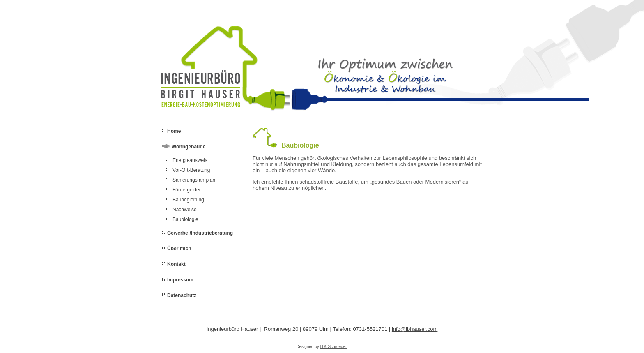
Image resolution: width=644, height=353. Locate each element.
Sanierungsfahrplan (194, 180)
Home (174, 131)
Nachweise (185, 210)
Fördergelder (187, 190)
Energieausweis (190, 160)
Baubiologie (185, 219)
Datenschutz (182, 295)
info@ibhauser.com (415, 329)
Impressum (180, 280)
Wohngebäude (189, 147)
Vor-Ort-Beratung (191, 170)
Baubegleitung (188, 200)
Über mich (179, 249)
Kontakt (176, 264)
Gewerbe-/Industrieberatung (200, 233)
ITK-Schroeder (333, 347)
